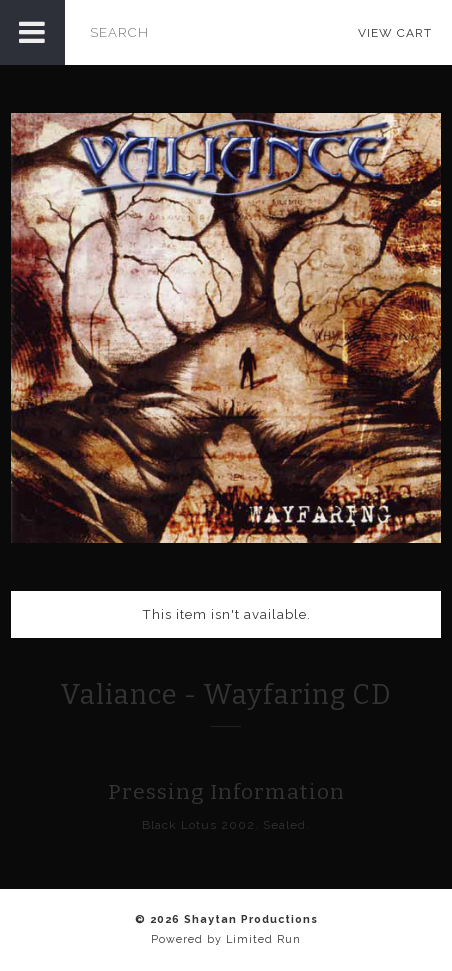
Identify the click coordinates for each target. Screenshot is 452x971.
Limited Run (263, 939)
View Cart (395, 33)
